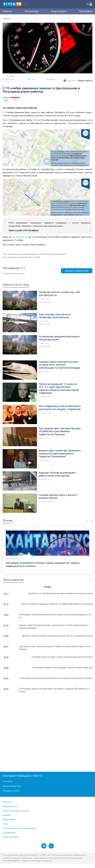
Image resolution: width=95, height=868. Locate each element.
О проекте (7, 781)
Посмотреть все (14, 271)
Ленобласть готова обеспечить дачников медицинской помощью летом (60, 593)
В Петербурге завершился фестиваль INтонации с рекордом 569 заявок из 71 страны (54, 690)
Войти (91, 4)
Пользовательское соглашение (19, 828)
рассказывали (19, 237)
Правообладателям (12, 786)
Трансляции (86, 11)
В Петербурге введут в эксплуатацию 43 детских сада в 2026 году (62, 667)
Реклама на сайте (11, 791)
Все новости (91, 580)
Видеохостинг (10, 806)
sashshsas (50, 79)
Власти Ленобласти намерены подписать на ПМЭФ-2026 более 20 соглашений (57, 604)
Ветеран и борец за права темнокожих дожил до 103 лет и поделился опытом (57, 636)
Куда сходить (59, 11)
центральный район (57, 254)
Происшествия (10, 837)
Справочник (9, 833)
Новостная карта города (16, 811)
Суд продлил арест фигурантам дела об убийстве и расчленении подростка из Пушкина (55, 648)
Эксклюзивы (32, 11)
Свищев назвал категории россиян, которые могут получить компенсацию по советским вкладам (54, 627)
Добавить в (78, 81)
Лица (5, 824)
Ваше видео (9, 820)
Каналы (7, 815)
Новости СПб (34, 257)
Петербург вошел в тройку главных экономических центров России (62, 657)
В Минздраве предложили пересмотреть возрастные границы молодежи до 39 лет (55, 616)
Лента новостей (20, 257)
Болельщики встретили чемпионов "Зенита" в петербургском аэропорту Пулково (56, 678)
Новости (7, 11)
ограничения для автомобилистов (23, 254)
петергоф (43, 254)
